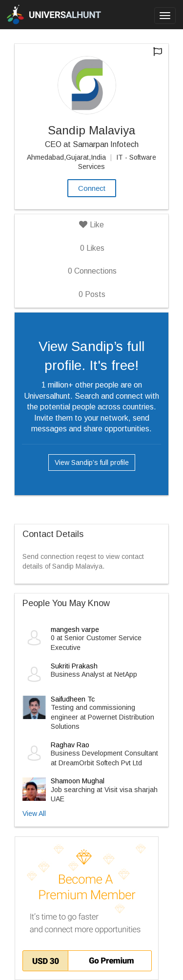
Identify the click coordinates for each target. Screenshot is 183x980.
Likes (92, 248)
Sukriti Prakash (74, 666)
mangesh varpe (75, 629)
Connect (92, 188)
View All (34, 814)
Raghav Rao (70, 745)
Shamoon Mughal (78, 781)
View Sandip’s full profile (92, 462)
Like (91, 225)
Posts (92, 294)
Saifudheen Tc (73, 699)
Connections (92, 271)
